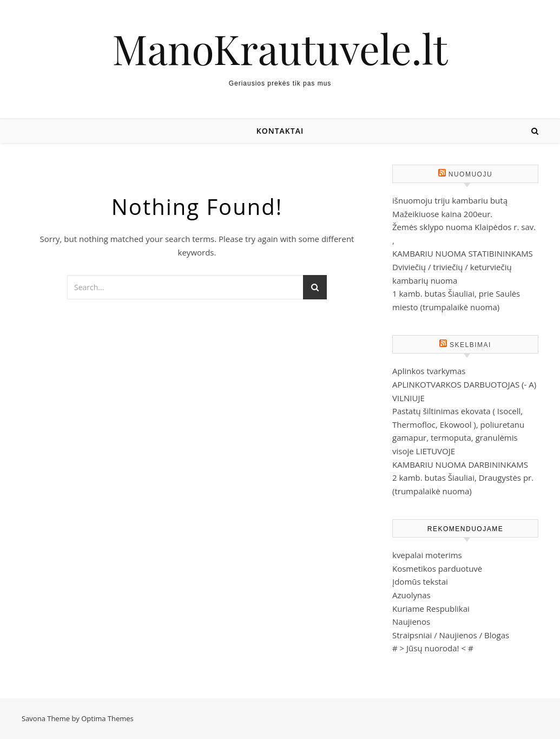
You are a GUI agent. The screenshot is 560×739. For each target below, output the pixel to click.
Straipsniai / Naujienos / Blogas (451, 635)
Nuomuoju (470, 174)
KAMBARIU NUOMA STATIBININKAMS (463, 253)
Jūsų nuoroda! (433, 648)
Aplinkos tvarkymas (429, 371)
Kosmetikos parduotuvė (437, 568)
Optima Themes (107, 718)
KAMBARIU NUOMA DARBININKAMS (460, 465)
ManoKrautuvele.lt (280, 48)
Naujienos (411, 622)
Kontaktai (280, 131)
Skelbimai (470, 345)
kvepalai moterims (427, 555)
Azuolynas (411, 595)
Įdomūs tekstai (420, 581)
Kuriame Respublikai (431, 609)
